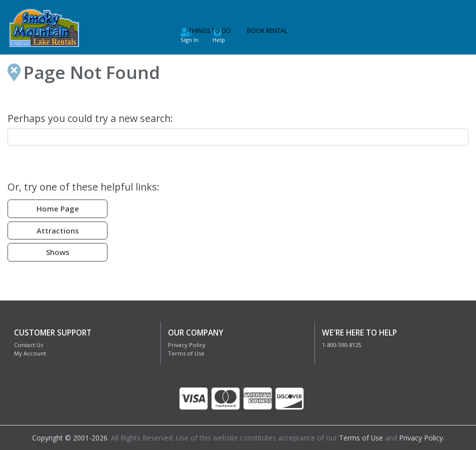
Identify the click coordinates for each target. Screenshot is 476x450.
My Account (30, 353)
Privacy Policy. (422, 438)
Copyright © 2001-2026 (69, 438)
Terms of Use (186, 353)
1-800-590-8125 (341, 345)
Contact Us (28, 345)
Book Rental (267, 31)
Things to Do (210, 31)
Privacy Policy (187, 345)
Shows (58, 252)
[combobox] (238, 137)
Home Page (58, 208)
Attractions (58, 230)
